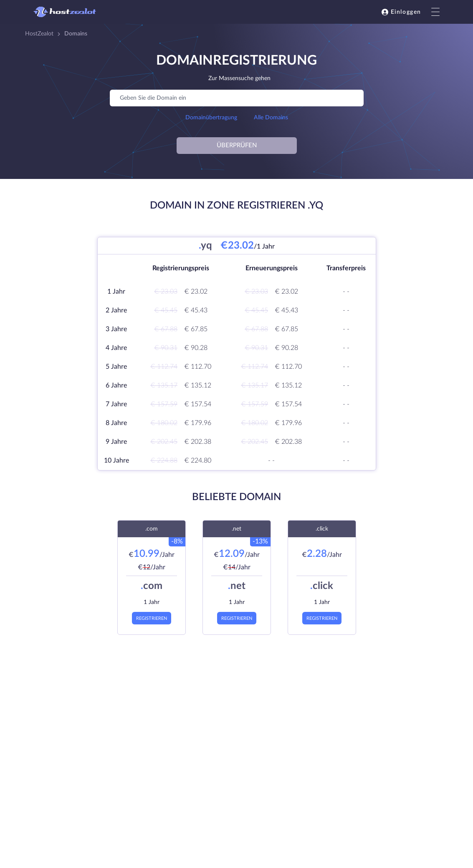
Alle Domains (271, 118)
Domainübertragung (211, 118)
